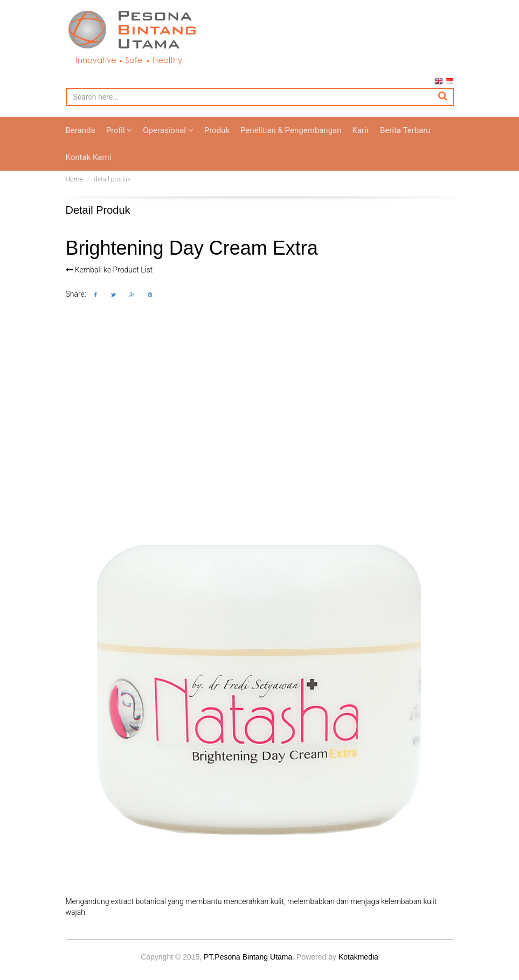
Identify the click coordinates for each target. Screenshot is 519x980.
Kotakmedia (358, 968)
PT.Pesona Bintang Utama (248, 968)
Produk (217, 141)
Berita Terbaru (405, 141)
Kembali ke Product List (109, 281)
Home (74, 190)
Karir (361, 141)
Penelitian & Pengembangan (291, 141)
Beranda (81, 141)
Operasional (168, 141)
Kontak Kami (89, 168)
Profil (119, 141)
